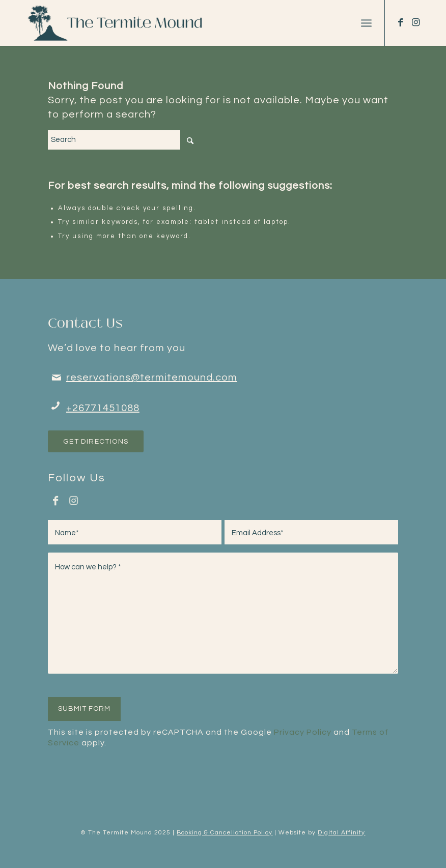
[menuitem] (366, 23)
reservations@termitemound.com (152, 378)
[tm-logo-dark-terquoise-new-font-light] (118, 23)
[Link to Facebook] (401, 22)
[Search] (124, 140)
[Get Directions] (96, 441)
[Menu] (366, 23)
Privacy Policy (303, 732)
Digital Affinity (341, 833)
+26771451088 (103, 408)
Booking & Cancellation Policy (225, 833)
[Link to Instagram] (416, 22)
